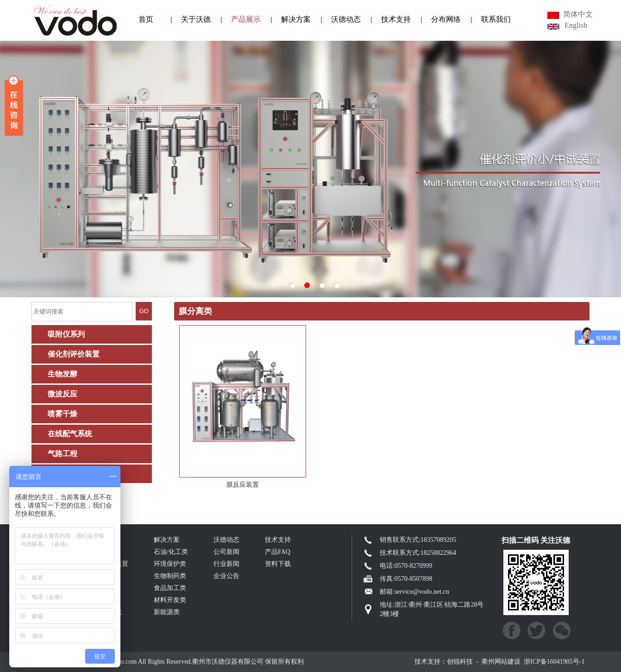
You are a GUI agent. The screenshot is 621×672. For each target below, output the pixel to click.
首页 (146, 19)
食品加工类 (170, 588)
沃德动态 (346, 19)
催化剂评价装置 (74, 354)
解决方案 (296, 19)
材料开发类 (170, 600)
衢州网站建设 (501, 662)
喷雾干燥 (63, 414)
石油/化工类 (171, 552)
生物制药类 (170, 576)
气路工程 (63, 454)
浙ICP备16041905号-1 (554, 662)
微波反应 (63, 394)
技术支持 (396, 19)
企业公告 (226, 576)
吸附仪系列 (66, 334)
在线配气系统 (70, 434)
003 (310, 169)
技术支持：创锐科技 (444, 662)
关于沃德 (196, 19)
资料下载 (278, 564)
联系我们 (496, 19)
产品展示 (246, 19)
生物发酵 (63, 374)
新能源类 (167, 612)
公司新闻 (226, 552)
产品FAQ (278, 552)
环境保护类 (170, 564)
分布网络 (446, 19)
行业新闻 (226, 564)
